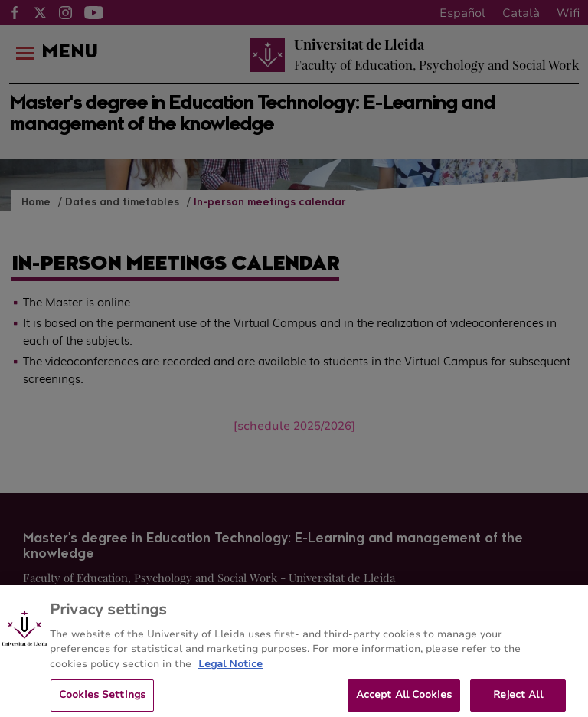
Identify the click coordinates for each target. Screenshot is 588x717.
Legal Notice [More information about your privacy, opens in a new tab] (230, 669)
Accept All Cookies (404, 700)
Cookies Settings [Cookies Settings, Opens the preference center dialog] (102, 700)
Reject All (518, 700)
